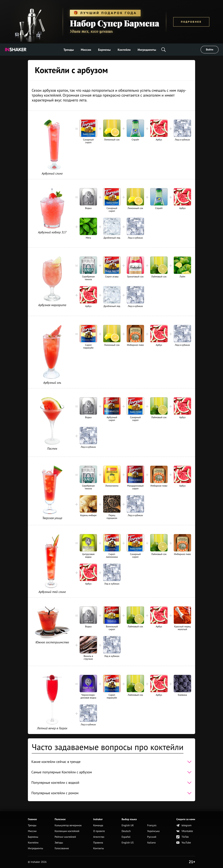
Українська (153, 831)
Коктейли (124, 50)
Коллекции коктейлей (67, 831)
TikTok (182, 837)
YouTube (184, 843)
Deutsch (126, 831)
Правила (98, 843)
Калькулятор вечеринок (68, 825)
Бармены (104, 50)
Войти (210, 50)
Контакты (99, 848)
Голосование (62, 848)
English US (128, 843)
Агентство (99, 837)
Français (152, 825)
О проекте (99, 831)
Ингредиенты (147, 50)
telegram (184, 825)
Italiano (151, 843)
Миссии (86, 50)
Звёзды (59, 843)
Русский (152, 837)
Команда (98, 825)
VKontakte (185, 831)
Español (126, 837)
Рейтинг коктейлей (65, 837)
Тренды (69, 50)
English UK (128, 825)
